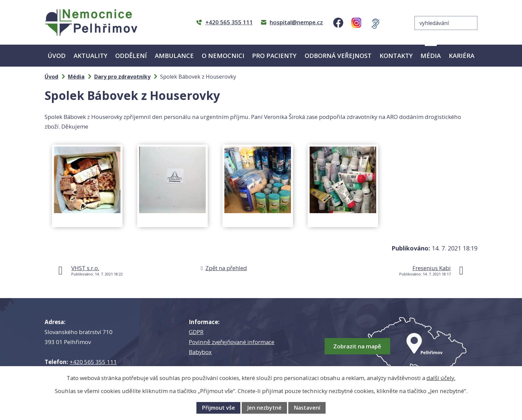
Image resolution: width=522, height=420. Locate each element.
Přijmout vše (218, 408)
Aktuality (91, 55)
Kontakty (396, 55)
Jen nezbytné (264, 408)
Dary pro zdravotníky (122, 77)
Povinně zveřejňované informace (232, 342)
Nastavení (307, 408)
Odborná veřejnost (338, 55)
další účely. (441, 378)
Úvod (57, 55)
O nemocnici (223, 55)
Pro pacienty (274, 55)
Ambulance (174, 55)
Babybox (200, 352)
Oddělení (131, 55)
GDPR (196, 332)
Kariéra (462, 55)
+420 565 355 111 (93, 362)
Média (431, 55)
